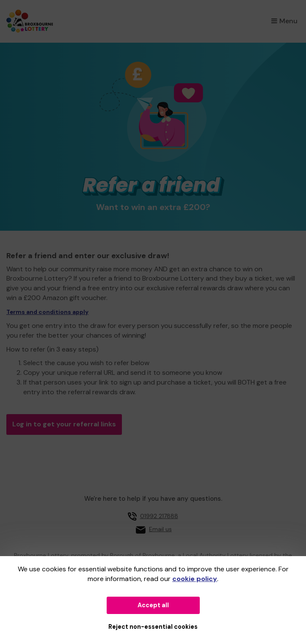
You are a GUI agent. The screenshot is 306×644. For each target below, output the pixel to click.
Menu (284, 21)
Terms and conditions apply (47, 312)
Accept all (153, 605)
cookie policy (195, 579)
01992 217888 (159, 516)
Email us (160, 529)
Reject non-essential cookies (153, 627)
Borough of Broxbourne (142, 555)
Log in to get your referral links (64, 424)
